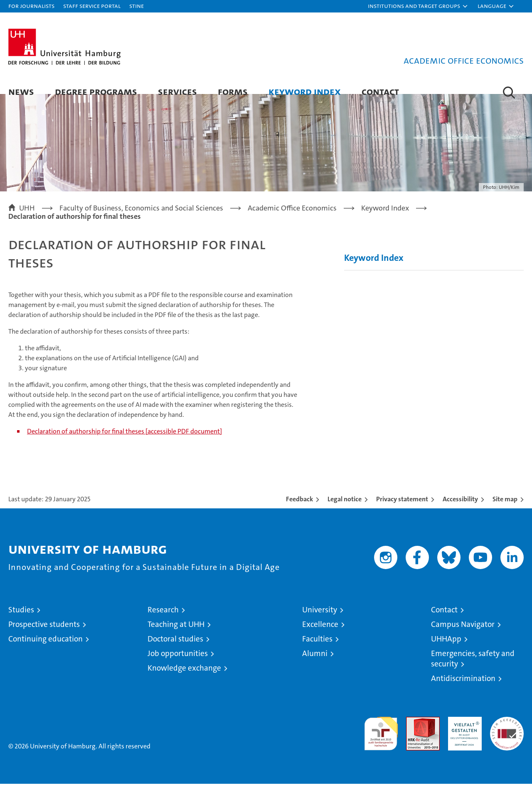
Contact (380, 91)
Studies (21, 621)
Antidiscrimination (463, 690)
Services (177, 91)
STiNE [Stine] (137, 6)
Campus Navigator (463, 635)
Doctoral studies (175, 650)
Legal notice (345, 510)
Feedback (299, 510)
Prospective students (44, 635)
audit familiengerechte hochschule (381, 741)
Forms (233, 91)
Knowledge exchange (184, 679)
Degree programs (96, 91)
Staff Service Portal (92, 6)
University (320, 621)
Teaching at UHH (176, 635)
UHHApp (446, 650)
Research (163, 621)
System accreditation (507, 737)
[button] (418, 6)
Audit (414, 732)
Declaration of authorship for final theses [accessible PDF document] (124, 442)
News (21, 91)
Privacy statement (402, 510)
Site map (505, 510)
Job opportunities (178, 665)
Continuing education (46, 650)
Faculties (317, 650)
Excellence (320, 635)
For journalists (31, 6)
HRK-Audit (463, 732)
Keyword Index (305, 91)
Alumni (315, 665)
